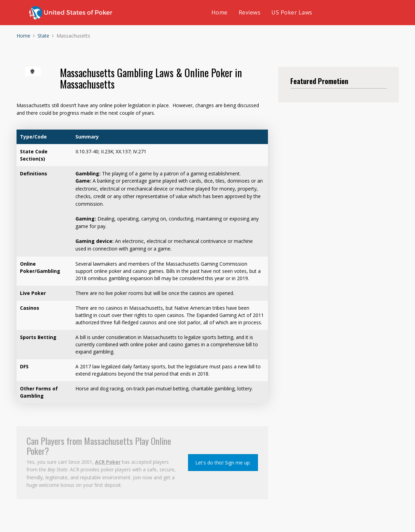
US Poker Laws (292, 12)
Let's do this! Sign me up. (223, 463)
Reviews (250, 12)
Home (220, 12)
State (43, 36)
